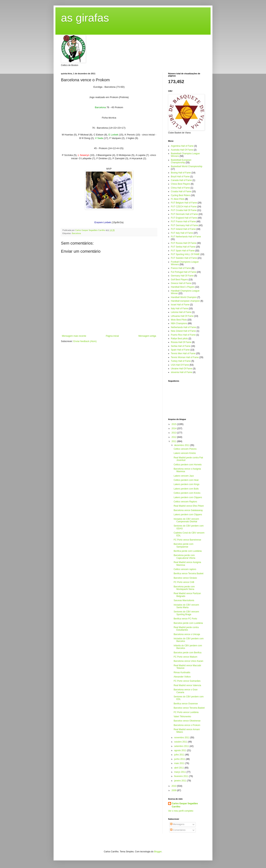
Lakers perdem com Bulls (186, 489)
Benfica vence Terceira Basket (189, 574)
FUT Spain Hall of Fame (183, 251)
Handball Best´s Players (183, 287)
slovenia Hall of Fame (181, 372)
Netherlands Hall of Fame (183, 327)
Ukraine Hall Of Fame (181, 369)
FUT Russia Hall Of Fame (184, 243)
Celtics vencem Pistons (185, 449)
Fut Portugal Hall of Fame (184, 272)
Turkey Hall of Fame (181, 361)
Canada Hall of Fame (181, 180)
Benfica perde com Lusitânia (188, 551)
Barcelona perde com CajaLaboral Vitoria (184, 557)
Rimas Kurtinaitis (182, 672)
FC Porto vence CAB (184, 582)
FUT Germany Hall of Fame (184, 225)
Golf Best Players (179, 280)
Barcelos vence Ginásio (185, 578)
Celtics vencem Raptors (185, 502)
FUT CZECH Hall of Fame (184, 207)
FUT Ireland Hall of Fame (183, 229)
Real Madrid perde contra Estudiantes (186, 629)
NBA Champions (179, 323)
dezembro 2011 (182, 445)
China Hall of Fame (180, 188)
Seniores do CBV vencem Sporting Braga (186, 613)
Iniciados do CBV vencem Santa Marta (186, 606)
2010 (174, 786)
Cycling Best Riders (181, 195)
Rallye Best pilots (179, 339)
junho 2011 (180, 759)
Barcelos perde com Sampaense (184, 545)
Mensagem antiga (147, 336)
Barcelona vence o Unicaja (187, 634)
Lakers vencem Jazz (184, 476)
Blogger (158, 852)
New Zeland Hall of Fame (183, 331)
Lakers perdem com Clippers (188, 497)
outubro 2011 (181, 742)
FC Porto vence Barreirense (187, 540)
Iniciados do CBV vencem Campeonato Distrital (186, 520)
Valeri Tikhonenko (182, 717)
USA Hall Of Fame (180, 365)
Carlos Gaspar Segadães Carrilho (185, 805)
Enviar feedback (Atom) (85, 341)
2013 (174, 433)
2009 (174, 790)
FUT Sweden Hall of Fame (184, 258)
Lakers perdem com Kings (186, 484)
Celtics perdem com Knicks (187, 493)
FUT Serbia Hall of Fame (183, 247)
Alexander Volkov (182, 677)
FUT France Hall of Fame (183, 222)
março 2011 (180, 772)
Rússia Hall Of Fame (181, 342)
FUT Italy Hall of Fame (182, 233)
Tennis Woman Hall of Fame (185, 357)
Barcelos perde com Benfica (187, 653)
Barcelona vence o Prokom (187, 725)
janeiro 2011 (181, 781)
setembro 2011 (182, 746)
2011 (174, 441)
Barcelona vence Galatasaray (188, 510)
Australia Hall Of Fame (182, 150)
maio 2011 (180, 763)
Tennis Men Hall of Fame (183, 353)
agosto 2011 (181, 750)
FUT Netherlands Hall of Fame (186, 237)
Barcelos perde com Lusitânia (188, 623)
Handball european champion (185, 301)
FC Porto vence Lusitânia (186, 712)
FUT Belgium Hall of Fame (184, 203)
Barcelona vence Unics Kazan (188, 661)
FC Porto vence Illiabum (185, 657)
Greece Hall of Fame (181, 283)
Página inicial (112, 336)
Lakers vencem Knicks (185, 453)
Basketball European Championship (181, 161)
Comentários (178, 830)
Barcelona (76, 233)
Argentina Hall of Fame (182, 146)
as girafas (85, 18)
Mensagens (177, 824)
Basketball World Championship (187, 166)
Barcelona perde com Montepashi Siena (184, 588)
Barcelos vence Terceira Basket (189, 708)
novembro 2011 (182, 738)
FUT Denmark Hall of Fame (184, 214)
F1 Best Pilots (178, 199)
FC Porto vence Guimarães (187, 681)
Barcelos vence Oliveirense (187, 721)
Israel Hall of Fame (180, 305)
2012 (174, 437)
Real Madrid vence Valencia (187, 685)
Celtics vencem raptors (185, 569)
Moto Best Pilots (179, 320)
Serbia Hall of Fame (181, 346)
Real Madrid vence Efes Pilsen (189, 506)
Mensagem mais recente (74, 336)
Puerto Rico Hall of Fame (183, 335)
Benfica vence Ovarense (186, 704)
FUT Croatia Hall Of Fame (184, 210)
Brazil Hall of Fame (180, 177)
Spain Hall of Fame (180, 350)
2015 (174, 424)
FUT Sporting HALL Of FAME (185, 254)
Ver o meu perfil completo (181, 811)
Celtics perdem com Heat (186, 480)
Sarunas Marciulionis (184, 600)
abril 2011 (179, 768)
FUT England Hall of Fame (184, 218)
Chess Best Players (181, 184)
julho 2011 (180, 755)
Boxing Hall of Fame (181, 173)
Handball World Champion (184, 297)
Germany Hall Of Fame (182, 276)
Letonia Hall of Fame (181, 312)
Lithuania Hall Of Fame (182, 316)
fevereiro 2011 (182, 776)
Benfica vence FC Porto (185, 619)
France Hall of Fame (181, 268)
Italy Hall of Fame (179, 308)
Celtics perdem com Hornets (188, 465)
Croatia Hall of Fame (181, 191)
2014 (174, 428)
